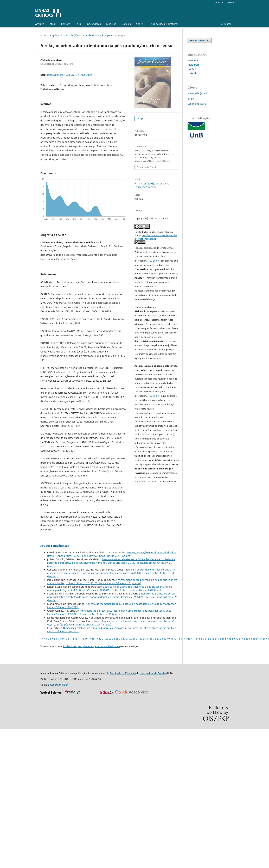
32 (141, 639)
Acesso (230, 3)
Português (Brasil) (198, 93)
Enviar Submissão (200, 40)
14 (79, 639)
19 (97, 639)
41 (172, 639)
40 (168, 639)
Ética (78, 24)
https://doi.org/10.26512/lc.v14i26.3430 (69, 75)
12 (73, 639)
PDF (142, 119)
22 (107, 639)
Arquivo (40, 24)
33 (144, 639)
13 (76, 639)
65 (254, 639)
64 (251, 639)
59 (233, 639)
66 (257, 639)
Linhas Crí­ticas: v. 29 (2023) (63, 607)
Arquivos (55, 35)
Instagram (194, 65)
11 (69, 639)
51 (206, 639)
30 (134, 639)
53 (213, 639)
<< (42, 639)
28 (127, 639)
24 (114, 639)
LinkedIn (193, 73)
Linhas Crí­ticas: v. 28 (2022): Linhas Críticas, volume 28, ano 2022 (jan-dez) (122, 590)
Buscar (226, 24)
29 (131, 639)
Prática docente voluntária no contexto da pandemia (132, 621)
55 (220, 639)
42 (175, 639)
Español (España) (197, 104)
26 (120, 639)
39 (165, 639)
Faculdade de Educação (123, 673)
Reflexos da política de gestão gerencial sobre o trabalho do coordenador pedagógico (111, 595)
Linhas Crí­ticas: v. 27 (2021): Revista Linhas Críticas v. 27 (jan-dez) (93, 556)
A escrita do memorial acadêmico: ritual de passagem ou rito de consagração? (131, 604)
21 (103, 639)
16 (86, 639)
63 (247, 639)
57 (227, 639)
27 (124, 639)
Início (43, 35)
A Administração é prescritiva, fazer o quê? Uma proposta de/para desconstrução (125, 611)
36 (155, 639)
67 (261, 639)
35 (151, 639)
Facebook (193, 60)
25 (117, 639)
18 (93, 639)
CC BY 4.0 (154, 261)
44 (182, 639)
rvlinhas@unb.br (59, 685)
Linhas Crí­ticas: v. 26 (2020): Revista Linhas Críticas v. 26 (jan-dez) (103, 583)
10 (66, 639)
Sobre (140, 24)
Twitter (192, 69)
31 (138, 639)
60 (237, 639)
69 (268, 639)
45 (185, 639)
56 (223, 639)
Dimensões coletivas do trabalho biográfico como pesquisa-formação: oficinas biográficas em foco (120, 628)
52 (209, 639)
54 (216, 639)
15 (83, 639)
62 (244, 639)
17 (90, 639)
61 (240, 639)
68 (264, 639)
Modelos (111, 24)
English (192, 99)
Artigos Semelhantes (55, 546)
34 (148, 639)
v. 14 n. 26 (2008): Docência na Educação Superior (88, 35)
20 (100, 639)
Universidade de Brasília (153, 673)
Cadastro (218, 3)
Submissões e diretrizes (165, 24)
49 (199, 639)
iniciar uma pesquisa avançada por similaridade (91, 646)
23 (110, 639)
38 (162, 639)
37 (158, 639)
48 (196, 639)
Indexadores (94, 24)
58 (230, 639)
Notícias (126, 24)
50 (203, 639)
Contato (66, 24)
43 (179, 639)
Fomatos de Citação (147, 167)
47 (192, 639)
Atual (53, 24)
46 (189, 639)
